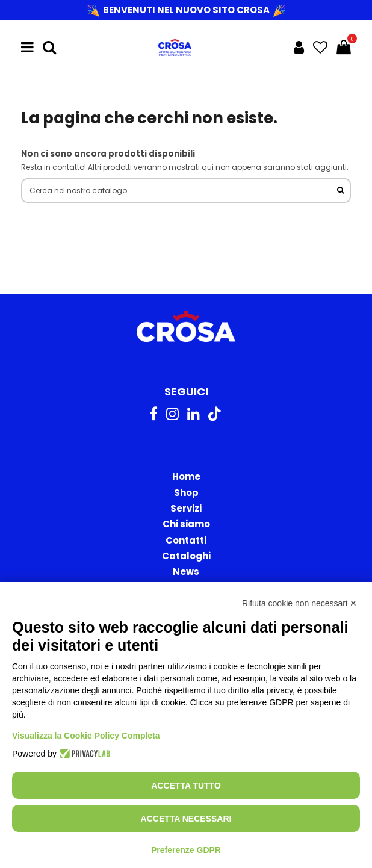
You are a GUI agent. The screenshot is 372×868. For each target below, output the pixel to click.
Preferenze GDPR (186, 850)
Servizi (186, 508)
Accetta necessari (186, 819)
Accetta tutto (186, 786)
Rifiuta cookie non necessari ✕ (299, 603)
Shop (186, 493)
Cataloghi (186, 556)
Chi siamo (186, 524)
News (186, 572)
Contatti (186, 540)
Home (186, 476)
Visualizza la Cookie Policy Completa (86, 736)
